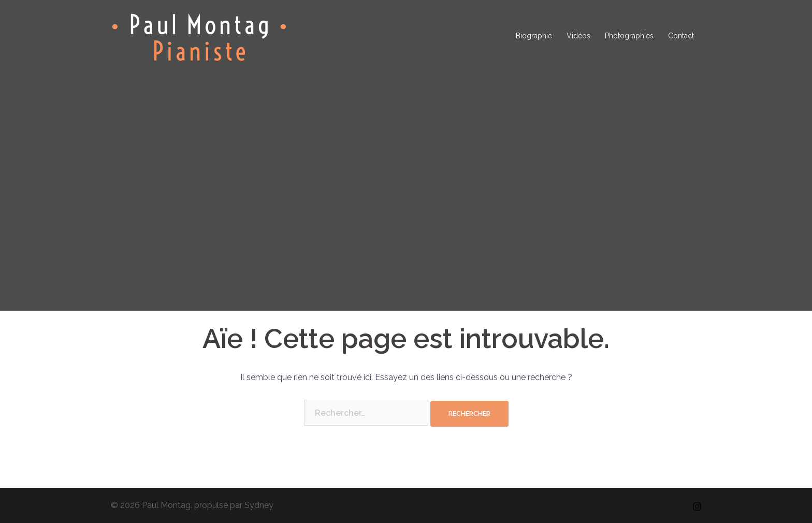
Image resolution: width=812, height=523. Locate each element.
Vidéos (578, 36)
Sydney (259, 505)
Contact (681, 36)
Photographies (629, 36)
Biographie (534, 36)
